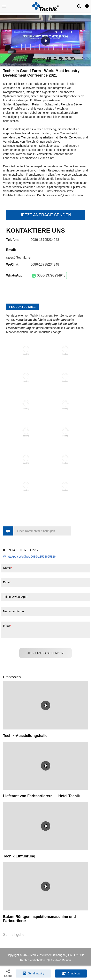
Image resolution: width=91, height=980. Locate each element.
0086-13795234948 (49, 276)
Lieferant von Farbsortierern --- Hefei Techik (41, 796)
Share (8, 973)
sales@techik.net (19, 257)
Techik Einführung (19, 856)
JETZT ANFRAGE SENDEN (46, 215)
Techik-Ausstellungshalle (25, 736)
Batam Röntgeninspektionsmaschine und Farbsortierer (39, 919)
